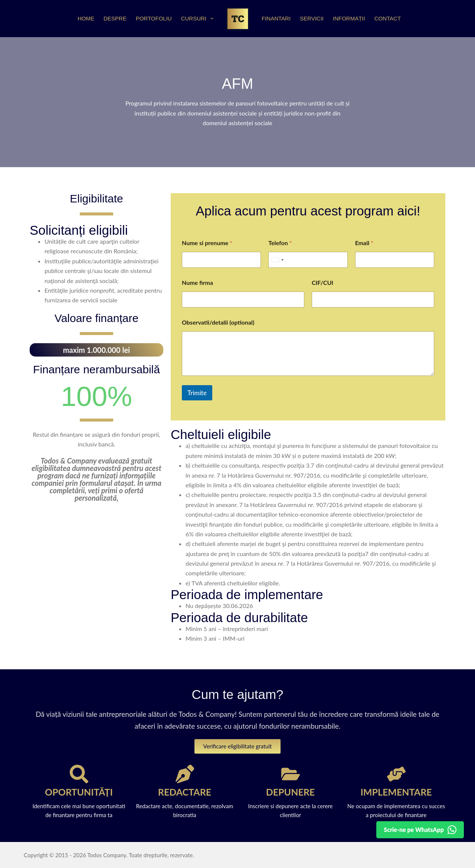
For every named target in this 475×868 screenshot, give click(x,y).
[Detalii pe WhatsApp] (420, 830)
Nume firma (197, 282)
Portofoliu (154, 18)
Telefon (280, 243)
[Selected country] (277, 260)
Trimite (197, 393)
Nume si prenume (207, 243)
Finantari (276, 18)
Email (364, 243)
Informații (349, 18)
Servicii (312, 18)
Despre (115, 18)
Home (86, 18)
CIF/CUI (322, 282)
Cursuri (199, 19)
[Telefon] (308, 260)
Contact (388, 18)
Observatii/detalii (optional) (218, 322)
